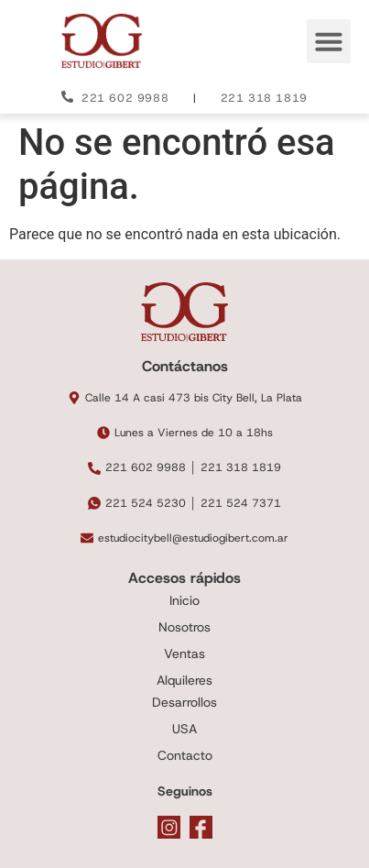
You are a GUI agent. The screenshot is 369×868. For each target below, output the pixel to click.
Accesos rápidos (184, 578)
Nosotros (184, 627)
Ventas (184, 654)
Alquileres (184, 680)
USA (184, 729)
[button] (329, 41)
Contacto (185, 755)
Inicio (184, 600)
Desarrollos (184, 702)
